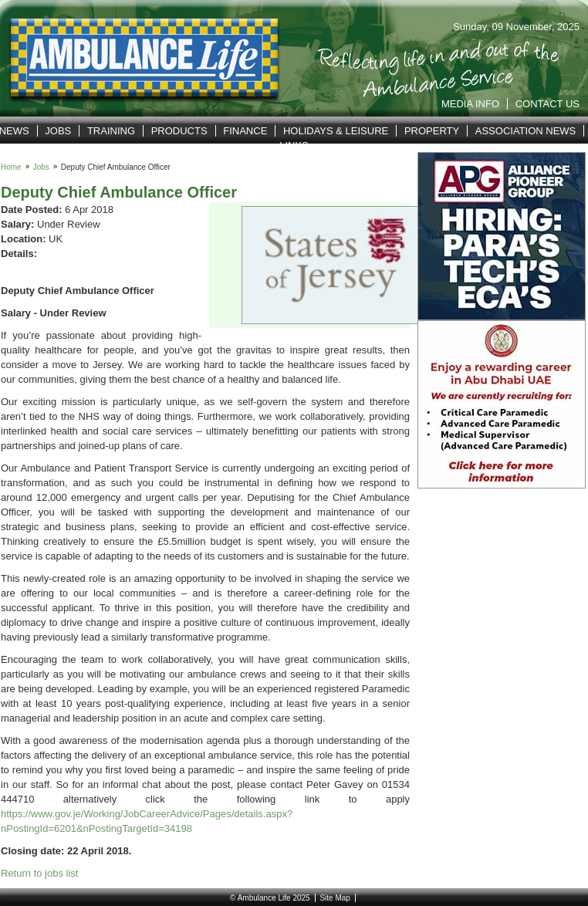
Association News (526, 131)
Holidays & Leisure (336, 131)
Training (111, 131)
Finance (245, 131)
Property (432, 131)
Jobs (58, 131)
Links (294, 145)
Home (11, 167)
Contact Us (547, 104)
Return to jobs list (39, 873)
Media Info (470, 104)
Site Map (335, 898)
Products (179, 131)
